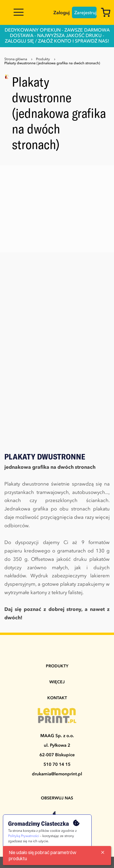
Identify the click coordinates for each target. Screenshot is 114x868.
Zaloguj (61, 13)
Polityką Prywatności (24, 836)
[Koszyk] (107, 13)
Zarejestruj (85, 13)
